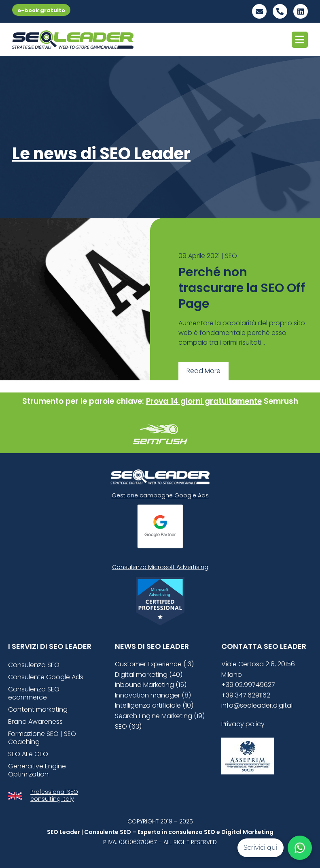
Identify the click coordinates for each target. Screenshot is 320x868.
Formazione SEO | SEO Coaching (42, 738)
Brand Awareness (35, 722)
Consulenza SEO (34, 665)
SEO (231, 256)
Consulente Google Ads (46, 677)
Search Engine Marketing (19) (160, 716)
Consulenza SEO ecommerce (34, 693)
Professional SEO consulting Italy (54, 795)
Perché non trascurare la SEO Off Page (242, 288)
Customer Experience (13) (154, 664)
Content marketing (38, 709)
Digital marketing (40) (149, 675)
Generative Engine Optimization (37, 770)
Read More (203, 371)
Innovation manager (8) (153, 695)
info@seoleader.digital (257, 705)
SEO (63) (128, 726)
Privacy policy (243, 724)
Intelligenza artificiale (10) (154, 705)
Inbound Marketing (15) (151, 685)
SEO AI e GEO (28, 754)
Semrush (281, 401)
